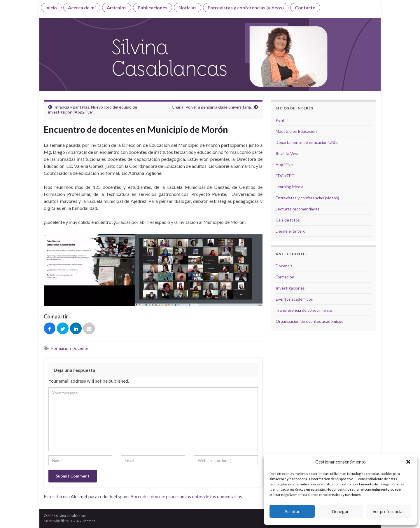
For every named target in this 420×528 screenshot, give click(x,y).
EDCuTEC (285, 176)
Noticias (188, 7)
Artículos (117, 7)
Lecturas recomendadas (297, 209)
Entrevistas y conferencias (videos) (246, 7)
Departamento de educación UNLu (307, 142)
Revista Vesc (287, 153)
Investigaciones (290, 288)
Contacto (305, 7)
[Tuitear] (63, 329)
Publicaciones (153, 7)
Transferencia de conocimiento (304, 310)
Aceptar (292, 511)
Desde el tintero (290, 231)
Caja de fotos (288, 220)
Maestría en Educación (296, 131)
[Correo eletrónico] (89, 329)
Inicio (51, 7)
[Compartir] (50, 329)
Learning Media (289, 187)
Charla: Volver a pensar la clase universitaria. (212, 107)
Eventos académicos (294, 299)
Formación (285, 277)
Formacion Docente (70, 348)
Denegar (340, 511)
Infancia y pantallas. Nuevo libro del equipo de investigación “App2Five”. (93, 109)
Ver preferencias (388, 511)
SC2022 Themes (82, 521)
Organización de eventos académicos (309, 321)
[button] (408, 462)
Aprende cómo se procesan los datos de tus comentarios (186, 496)
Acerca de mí (82, 7)
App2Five (284, 164)
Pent (280, 120)
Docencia (284, 266)
